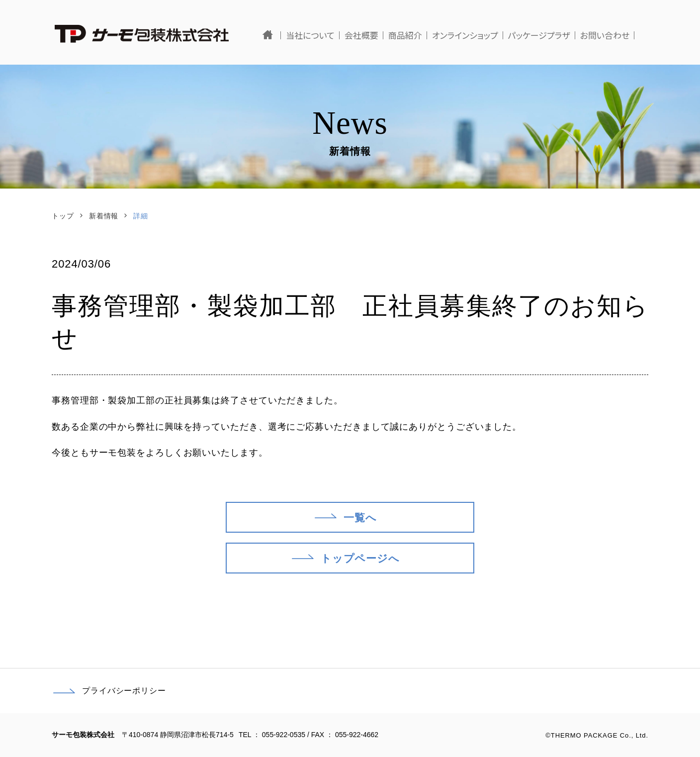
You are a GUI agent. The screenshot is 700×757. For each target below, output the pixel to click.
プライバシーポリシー (109, 691)
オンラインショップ (479, 35)
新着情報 (104, 216)
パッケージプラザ (553, 35)
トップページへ (345, 557)
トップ (63, 216)
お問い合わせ (618, 35)
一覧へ (345, 516)
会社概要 (375, 35)
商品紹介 (419, 35)
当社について (324, 35)
